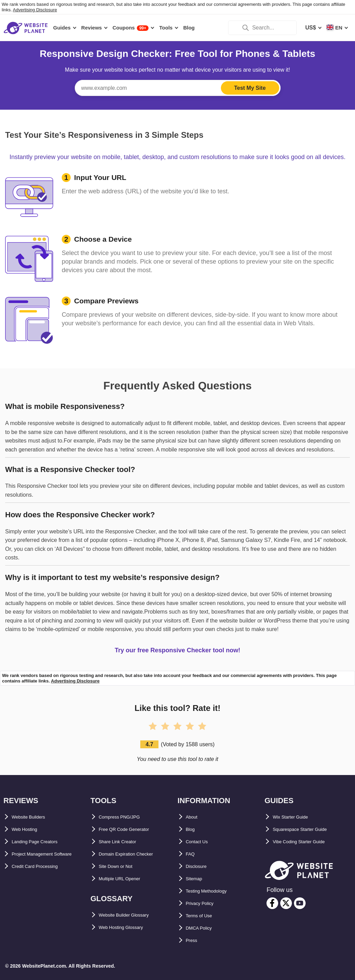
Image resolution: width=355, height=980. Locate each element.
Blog (192, 829)
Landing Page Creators (42, 842)
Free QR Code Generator (131, 829)
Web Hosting (28, 829)
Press (193, 940)
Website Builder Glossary (132, 915)
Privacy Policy (205, 903)
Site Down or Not (121, 866)
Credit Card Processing (42, 866)
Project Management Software (51, 854)
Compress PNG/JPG (125, 817)
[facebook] (272, 903)
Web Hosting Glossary (128, 927)
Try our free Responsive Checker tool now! (177, 650)
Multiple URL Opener (126, 879)
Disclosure (200, 866)
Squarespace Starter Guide (308, 829)
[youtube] (300, 903)
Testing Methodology (213, 891)
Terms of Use (203, 916)
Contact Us (200, 842)
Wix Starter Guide (296, 817)
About (194, 817)
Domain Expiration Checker (135, 854)
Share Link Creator (123, 842)
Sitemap (197, 879)
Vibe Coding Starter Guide (307, 842)
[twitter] (286, 903)
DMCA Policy (203, 928)
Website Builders (34, 817)
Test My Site (250, 88)
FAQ (192, 854)
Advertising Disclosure (35, 10)
